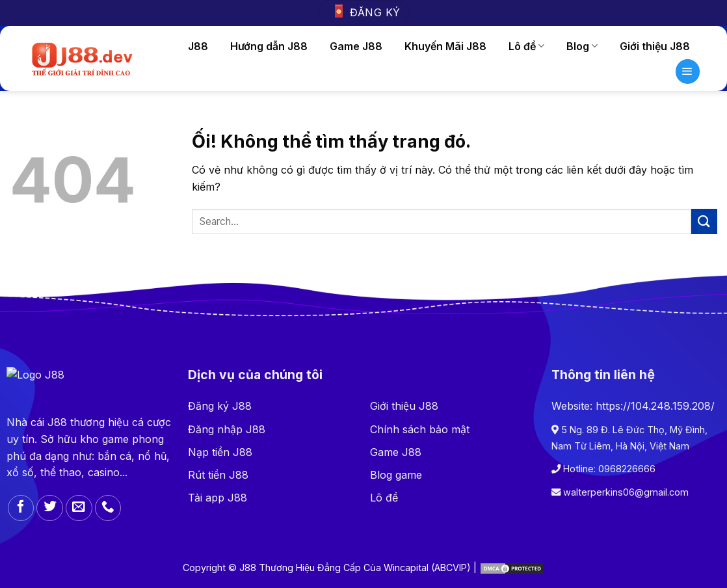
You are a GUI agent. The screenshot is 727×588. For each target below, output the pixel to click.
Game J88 (356, 46)
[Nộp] (704, 221)
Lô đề (526, 46)
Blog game (396, 475)
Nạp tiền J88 (220, 452)
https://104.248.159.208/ (655, 406)
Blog (582, 46)
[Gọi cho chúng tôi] (108, 508)
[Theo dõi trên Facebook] (21, 508)
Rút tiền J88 (218, 475)
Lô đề (384, 498)
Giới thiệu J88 (655, 46)
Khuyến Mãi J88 (445, 46)
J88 (198, 46)
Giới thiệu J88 (404, 406)
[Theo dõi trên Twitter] (50, 508)
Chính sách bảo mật (420, 429)
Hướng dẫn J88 (269, 46)
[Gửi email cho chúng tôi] (79, 508)
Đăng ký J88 (220, 406)
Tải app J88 (218, 498)
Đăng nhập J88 (227, 429)
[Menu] (688, 72)
